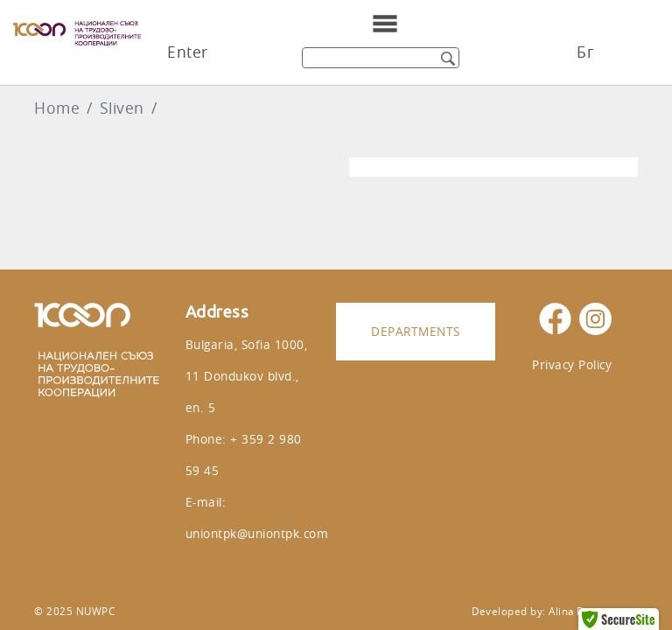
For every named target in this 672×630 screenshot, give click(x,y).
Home (57, 108)
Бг (585, 52)
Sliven (122, 108)
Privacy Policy (572, 364)
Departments (416, 331)
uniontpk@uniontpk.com (257, 533)
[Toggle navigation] (385, 24)
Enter (188, 52)
